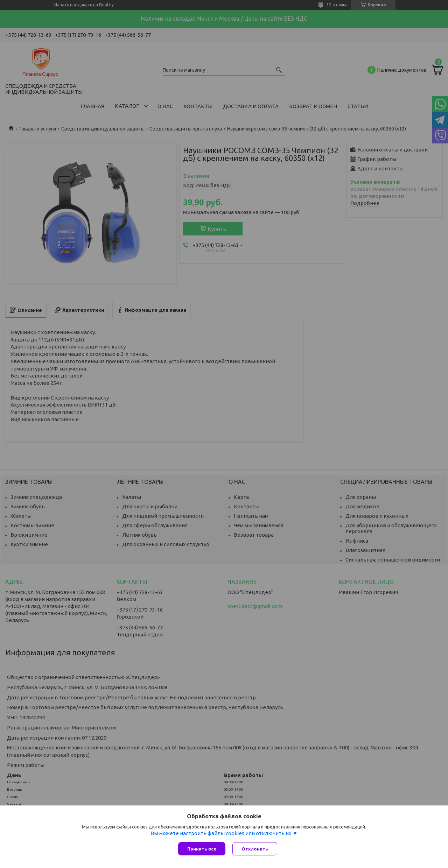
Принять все (202, 849)
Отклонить (255, 849)
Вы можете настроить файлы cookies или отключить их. (222, 833)
